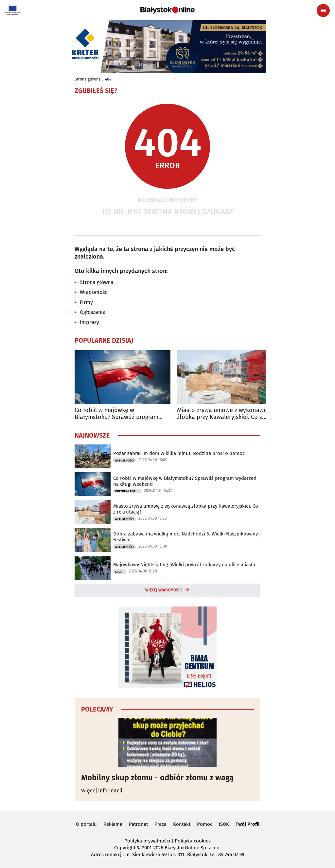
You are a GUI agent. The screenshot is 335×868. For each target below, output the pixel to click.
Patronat (138, 824)
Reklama (113, 824)
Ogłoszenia (93, 312)
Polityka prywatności (147, 841)
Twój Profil (247, 824)
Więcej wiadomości (164, 590)
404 (108, 79)
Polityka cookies (193, 841)
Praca (160, 824)
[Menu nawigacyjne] (323, 10)
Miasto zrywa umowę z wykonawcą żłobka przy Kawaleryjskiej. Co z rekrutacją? (223, 414)
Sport (120, 572)
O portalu (86, 824)
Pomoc (205, 824)
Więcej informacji (102, 791)
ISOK (224, 824)
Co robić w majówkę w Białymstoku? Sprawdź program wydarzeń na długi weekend (116, 414)
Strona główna (88, 79)
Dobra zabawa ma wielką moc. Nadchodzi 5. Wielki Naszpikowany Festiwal (185, 537)
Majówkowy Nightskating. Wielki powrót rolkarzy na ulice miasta (184, 565)
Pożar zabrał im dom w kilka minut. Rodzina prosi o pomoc (179, 453)
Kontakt (182, 824)
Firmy (86, 302)
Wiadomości (94, 292)
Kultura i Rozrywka (128, 491)
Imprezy (89, 322)
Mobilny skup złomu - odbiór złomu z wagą (157, 778)
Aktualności (124, 461)
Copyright (125, 848)
